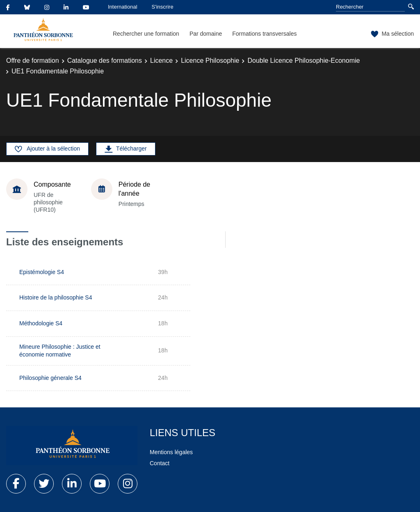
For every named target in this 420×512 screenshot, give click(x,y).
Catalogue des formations (105, 61)
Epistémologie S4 (42, 272)
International (123, 7)
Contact (160, 463)
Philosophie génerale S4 (50, 378)
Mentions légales (171, 452)
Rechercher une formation (146, 34)
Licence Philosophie (210, 61)
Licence (161, 61)
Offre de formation (33, 61)
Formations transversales (264, 34)
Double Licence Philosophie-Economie (304, 61)
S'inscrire (163, 7)
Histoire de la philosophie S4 (56, 297)
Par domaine (206, 34)
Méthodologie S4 (41, 323)
